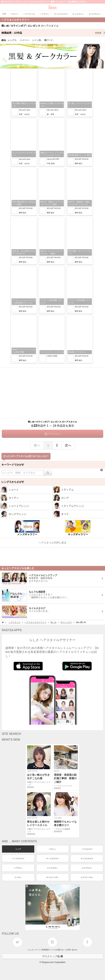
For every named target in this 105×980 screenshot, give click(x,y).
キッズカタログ (52, 858)
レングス (13, 40)
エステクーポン (87, 877)
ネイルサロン (52, 868)
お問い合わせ (72, 950)
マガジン (52, 849)
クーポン (18, 877)
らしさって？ (33, 950)
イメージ (25, 40)
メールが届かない (58, 950)
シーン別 (37, 40)
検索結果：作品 (53, 33)
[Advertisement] (52, 393)
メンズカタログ (18, 858)
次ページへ (52, 434)
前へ (37, 445)
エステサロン (87, 868)
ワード (49, 40)
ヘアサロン (18, 868)
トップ (18, 849)
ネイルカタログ (87, 858)
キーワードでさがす (13, 465)
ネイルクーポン (52, 877)
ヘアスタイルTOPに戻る (53, 543)
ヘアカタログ (87, 849)
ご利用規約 (45, 950)
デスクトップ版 (52, 956)
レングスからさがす (13, 482)
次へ (68, 445)
